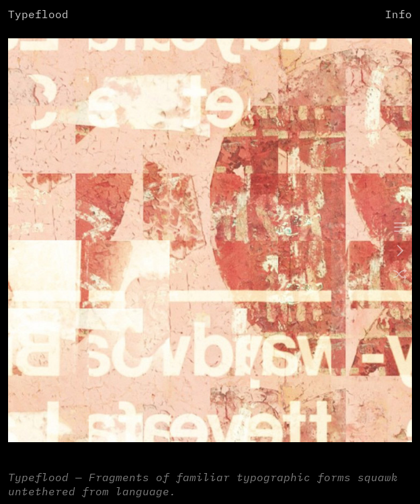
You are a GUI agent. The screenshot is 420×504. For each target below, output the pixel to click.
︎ (400, 276)
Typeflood (38, 15)
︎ (400, 251)
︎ (400, 228)
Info (398, 15)
